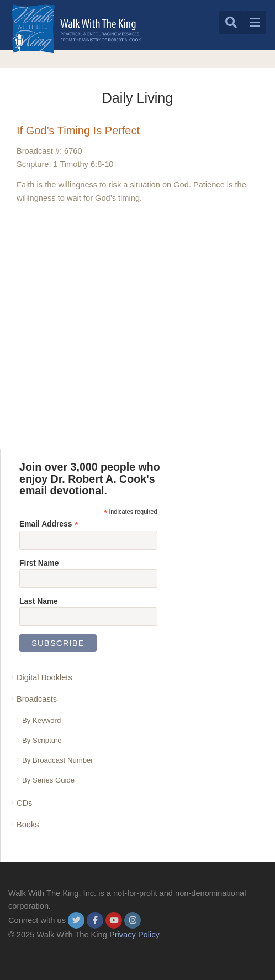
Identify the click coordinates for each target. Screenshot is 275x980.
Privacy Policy (134, 935)
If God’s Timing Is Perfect (78, 131)
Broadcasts (37, 699)
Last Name (39, 601)
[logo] (76, 28)
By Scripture (42, 740)
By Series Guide (48, 780)
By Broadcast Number (58, 760)
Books (28, 825)
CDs (24, 803)
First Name (39, 563)
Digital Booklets (44, 677)
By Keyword (41, 720)
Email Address (49, 524)
